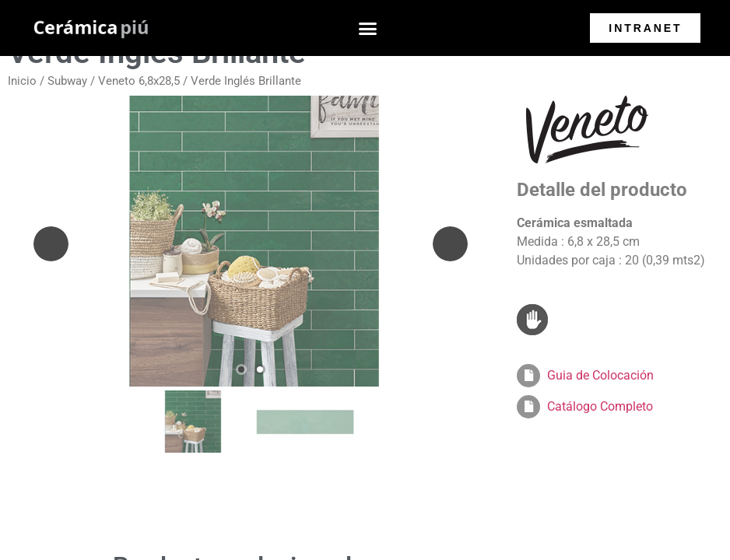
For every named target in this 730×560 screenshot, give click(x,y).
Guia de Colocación (600, 375)
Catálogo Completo (600, 406)
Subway (67, 81)
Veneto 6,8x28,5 (139, 81)
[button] (368, 28)
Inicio (22, 81)
